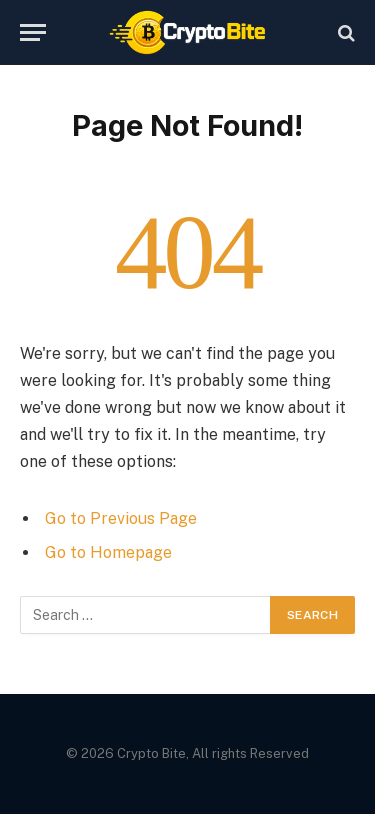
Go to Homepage (108, 552)
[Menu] (33, 32)
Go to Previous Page (121, 518)
